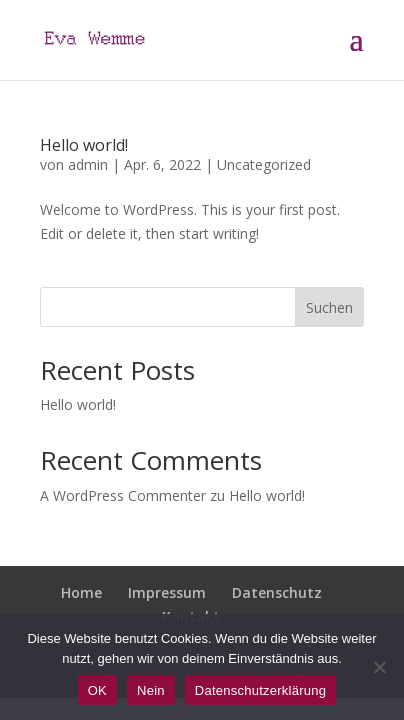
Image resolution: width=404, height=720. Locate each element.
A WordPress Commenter (123, 495)
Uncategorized (264, 164)
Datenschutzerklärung (260, 690)
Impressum (167, 592)
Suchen (329, 307)
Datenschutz (277, 592)
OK (97, 690)
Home (81, 592)
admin (88, 164)
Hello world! (84, 145)
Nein (151, 690)
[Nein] (379, 667)
